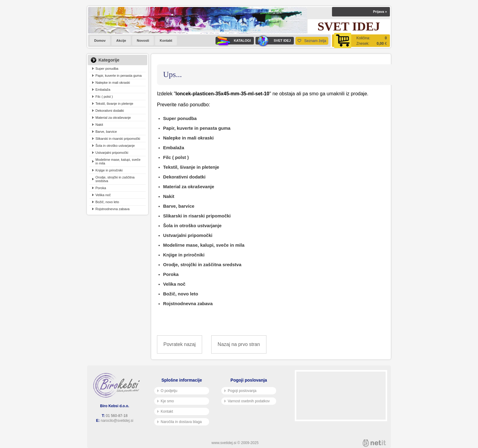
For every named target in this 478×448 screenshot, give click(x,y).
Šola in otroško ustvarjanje (115, 146)
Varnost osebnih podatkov (247, 401)
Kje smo (166, 401)
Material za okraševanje (113, 118)
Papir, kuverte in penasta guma (119, 76)
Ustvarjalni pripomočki (112, 153)
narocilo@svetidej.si (117, 421)
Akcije (121, 41)
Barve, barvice (106, 132)
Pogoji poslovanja (240, 391)
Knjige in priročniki (109, 170)
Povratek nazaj (180, 344)
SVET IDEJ (273, 41)
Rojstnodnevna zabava (112, 209)
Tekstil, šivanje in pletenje (114, 104)
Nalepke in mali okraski (113, 83)
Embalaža (103, 90)
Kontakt (166, 41)
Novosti (143, 41)
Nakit (99, 125)
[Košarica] (361, 41)
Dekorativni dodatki (110, 111)
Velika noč (103, 195)
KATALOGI (233, 41)
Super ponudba (107, 69)
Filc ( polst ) (104, 97)
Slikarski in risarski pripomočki (118, 139)
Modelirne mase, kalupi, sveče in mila (118, 161)
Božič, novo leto (107, 202)
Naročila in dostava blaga (180, 422)
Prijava (380, 12)
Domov (100, 41)
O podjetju (167, 391)
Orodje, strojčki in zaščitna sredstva (115, 179)
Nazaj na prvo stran (239, 344)
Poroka (101, 188)
